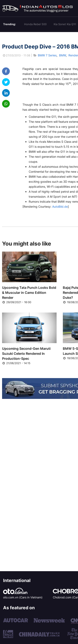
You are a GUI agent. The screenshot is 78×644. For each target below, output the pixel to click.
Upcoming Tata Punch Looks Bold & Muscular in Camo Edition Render (29, 293)
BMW (63, 55)
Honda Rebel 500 (35, 24)
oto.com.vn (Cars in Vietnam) (23, 597)
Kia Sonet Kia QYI (65, 24)
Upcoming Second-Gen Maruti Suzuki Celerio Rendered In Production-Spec (26, 354)
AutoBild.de (60, 207)
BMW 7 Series (47, 55)
